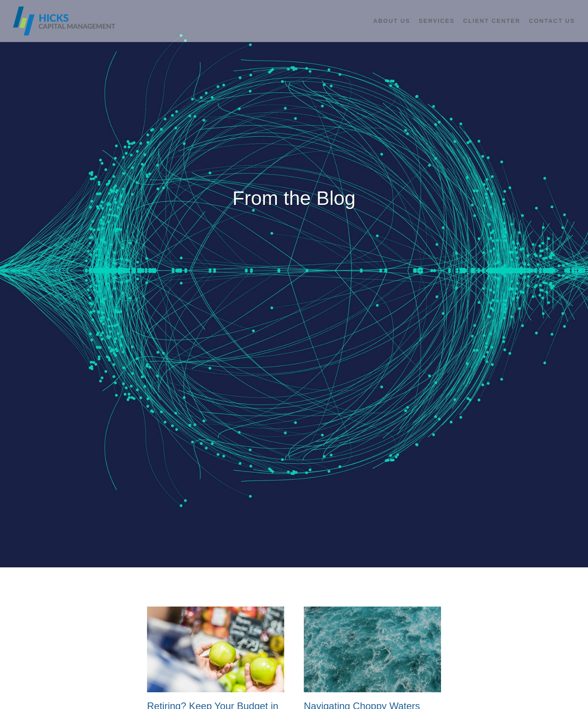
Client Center (492, 21)
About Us (392, 21)
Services (437, 21)
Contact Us (552, 21)
